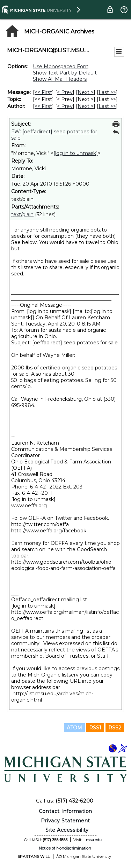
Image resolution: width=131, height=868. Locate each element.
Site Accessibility (67, 830)
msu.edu (94, 840)
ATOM (74, 728)
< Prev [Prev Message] (65, 92)
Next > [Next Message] (86, 92)
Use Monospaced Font (61, 67)
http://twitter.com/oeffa (40, 524)
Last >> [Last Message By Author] (107, 106)
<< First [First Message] (43, 92)
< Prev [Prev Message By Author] (65, 106)
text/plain (22, 214)
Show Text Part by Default (65, 73)
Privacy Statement (65, 821)
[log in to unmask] (76, 153)
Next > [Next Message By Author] (86, 106)
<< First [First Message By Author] (43, 106)
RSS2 (115, 728)
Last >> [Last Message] (107, 92)
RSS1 (95, 728)
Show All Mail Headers (60, 79)
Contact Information (65, 811)
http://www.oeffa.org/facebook (49, 531)
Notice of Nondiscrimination (65, 848)
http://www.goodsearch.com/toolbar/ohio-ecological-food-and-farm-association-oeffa (63, 565)
